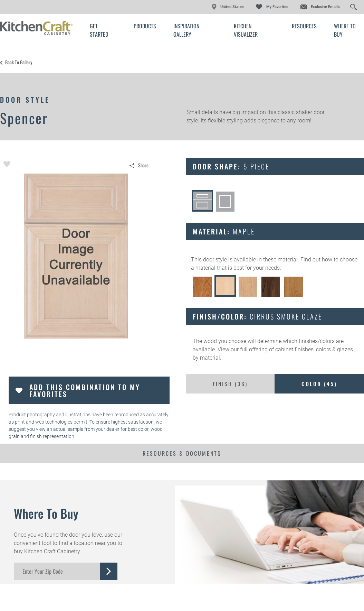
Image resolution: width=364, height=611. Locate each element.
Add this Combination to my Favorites (85, 390)
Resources (304, 26)
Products (145, 26)
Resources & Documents (182, 453)
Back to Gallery (19, 62)
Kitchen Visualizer (246, 30)
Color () (319, 384)
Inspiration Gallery (186, 30)
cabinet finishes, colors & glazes (314, 349)
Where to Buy (345, 30)
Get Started (99, 30)
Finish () (230, 384)
